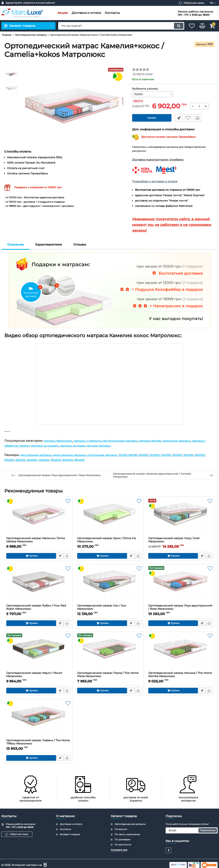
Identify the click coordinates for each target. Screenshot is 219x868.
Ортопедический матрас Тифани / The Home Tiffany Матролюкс (38, 744)
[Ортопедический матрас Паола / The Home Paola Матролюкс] (109, 653)
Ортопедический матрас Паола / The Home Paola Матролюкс (109, 677)
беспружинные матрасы (130, 441)
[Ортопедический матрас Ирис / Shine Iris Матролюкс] (109, 518)
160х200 (104, 460)
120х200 (62, 460)
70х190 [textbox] (138, 95)
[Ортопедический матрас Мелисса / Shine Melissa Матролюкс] (38, 518)
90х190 (161, 455)
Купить (152, 118)
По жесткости (123, 845)
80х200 (36, 460)
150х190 (199, 455)
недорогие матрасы (194, 441)
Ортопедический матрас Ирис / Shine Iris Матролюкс (109, 542)
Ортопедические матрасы (130, 824)
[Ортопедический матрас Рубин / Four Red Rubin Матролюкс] (38, 585)
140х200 (76, 460)
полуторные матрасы (113, 455)
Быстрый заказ (177, 118)
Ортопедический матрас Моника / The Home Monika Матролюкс (181, 677)
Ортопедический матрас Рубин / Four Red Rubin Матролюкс (38, 609)
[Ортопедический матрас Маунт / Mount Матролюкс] (38, 653)
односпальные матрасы (76, 455)
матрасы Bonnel (164, 441)
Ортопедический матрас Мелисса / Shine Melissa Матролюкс (38, 542)
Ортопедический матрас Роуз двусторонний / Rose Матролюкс (181, 609)
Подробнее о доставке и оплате (155, 181)
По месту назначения (127, 834)
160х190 (10, 460)
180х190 (23, 460)
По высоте (121, 829)
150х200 (90, 460)
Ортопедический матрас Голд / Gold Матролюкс (181, 542)
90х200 (49, 460)
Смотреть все (119, 850)
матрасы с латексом (93, 441)
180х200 (118, 460)
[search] (117, 26)
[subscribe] (192, 831)
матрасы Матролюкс (60, 441)
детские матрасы (128, 446)
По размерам (122, 839)
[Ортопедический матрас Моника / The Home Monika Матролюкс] (181, 653)
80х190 (149, 455)
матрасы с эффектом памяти (27, 446)
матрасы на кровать (67, 446)
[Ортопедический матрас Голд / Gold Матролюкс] (181, 518)
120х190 (173, 455)
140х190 (186, 455)
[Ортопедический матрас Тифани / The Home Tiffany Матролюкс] (38, 720)
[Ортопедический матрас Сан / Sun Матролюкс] (109, 585)
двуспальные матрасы (38, 455)
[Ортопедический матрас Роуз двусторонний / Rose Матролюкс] (181, 585)
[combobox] (153, 94)
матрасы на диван (99, 446)
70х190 (137, 455)
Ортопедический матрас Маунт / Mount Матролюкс (38, 677)
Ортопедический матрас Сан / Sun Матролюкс (109, 609)
